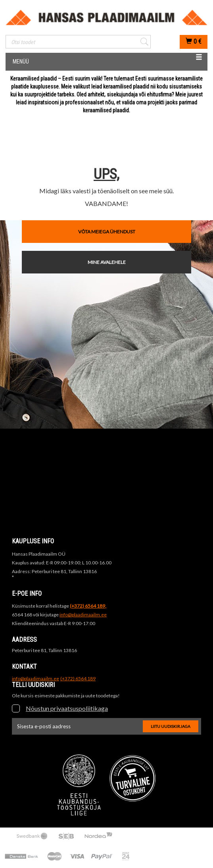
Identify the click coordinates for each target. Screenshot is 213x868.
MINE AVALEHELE (107, 262)
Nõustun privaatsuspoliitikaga (67, 708)
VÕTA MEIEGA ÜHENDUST (107, 232)
